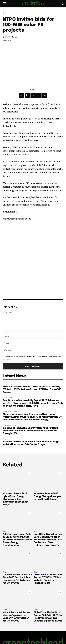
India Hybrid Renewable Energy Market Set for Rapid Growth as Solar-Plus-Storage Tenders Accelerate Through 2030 (30, 431)
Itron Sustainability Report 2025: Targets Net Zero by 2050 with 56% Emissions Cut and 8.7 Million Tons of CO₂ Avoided (32, 389)
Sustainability (8, 384)
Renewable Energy (10, 411)
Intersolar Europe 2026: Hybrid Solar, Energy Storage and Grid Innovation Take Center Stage (15, 499)
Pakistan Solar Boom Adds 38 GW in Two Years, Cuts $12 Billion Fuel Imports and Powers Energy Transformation (17, 540)
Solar (6, 13)
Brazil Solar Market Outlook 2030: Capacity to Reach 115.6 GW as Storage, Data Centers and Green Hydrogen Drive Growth (48, 540)
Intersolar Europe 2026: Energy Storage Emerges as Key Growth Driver (47, 496)
